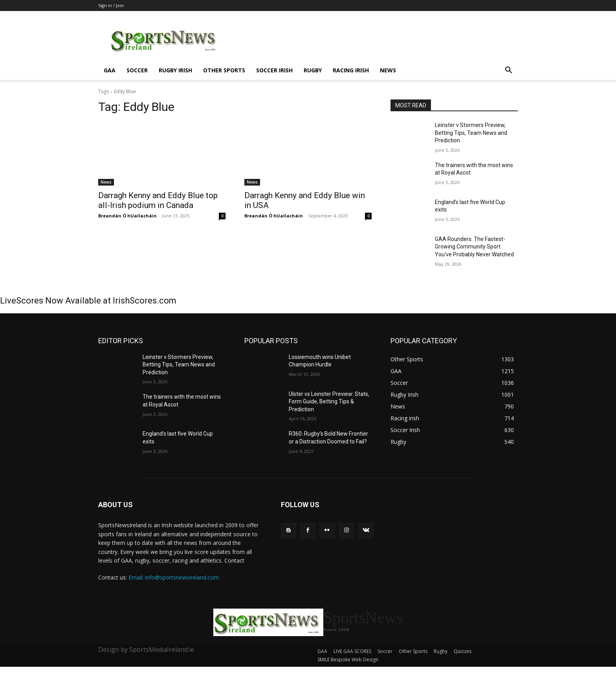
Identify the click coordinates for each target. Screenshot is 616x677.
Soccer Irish (274, 70)
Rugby (313, 70)
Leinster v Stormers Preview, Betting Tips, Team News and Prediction (471, 133)
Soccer (137, 70)
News (388, 70)
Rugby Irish (175, 70)
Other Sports (224, 70)
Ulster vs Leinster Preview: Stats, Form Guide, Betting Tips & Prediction (329, 402)
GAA (110, 70)
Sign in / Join (111, 5)
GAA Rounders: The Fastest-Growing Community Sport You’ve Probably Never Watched (474, 247)
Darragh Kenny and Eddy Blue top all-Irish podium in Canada (158, 200)
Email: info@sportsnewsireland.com (174, 577)
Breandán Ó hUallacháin (127, 216)
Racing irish (351, 70)
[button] (508, 71)
